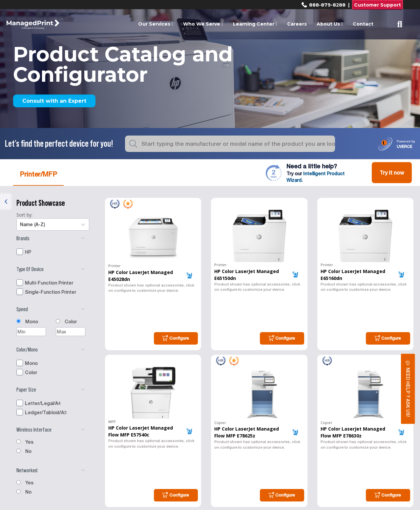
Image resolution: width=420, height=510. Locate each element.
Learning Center (255, 24)
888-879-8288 (323, 5)
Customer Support (378, 5)
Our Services (156, 24)
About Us (330, 24)
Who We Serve (203, 24)
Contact (363, 24)
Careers (297, 24)
